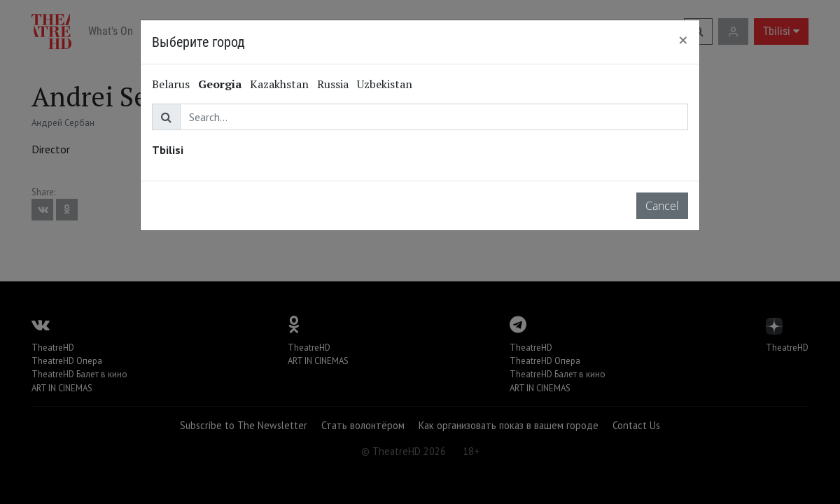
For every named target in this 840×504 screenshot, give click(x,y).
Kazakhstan (279, 84)
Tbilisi (168, 150)
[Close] (683, 40)
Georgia (220, 84)
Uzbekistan (385, 84)
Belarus (171, 84)
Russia (333, 84)
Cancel (662, 206)
